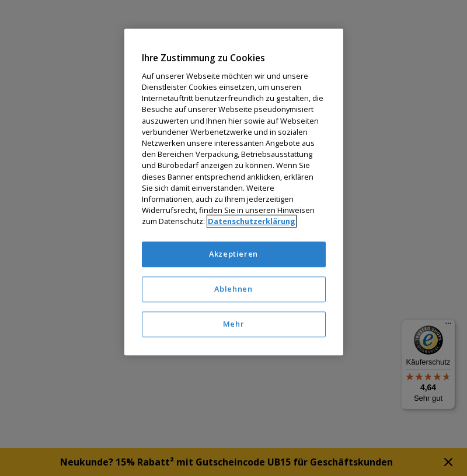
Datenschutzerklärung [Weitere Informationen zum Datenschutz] (252, 221)
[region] (234, 192)
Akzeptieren (233, 254)
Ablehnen (233, 289)
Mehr (234, 324)
